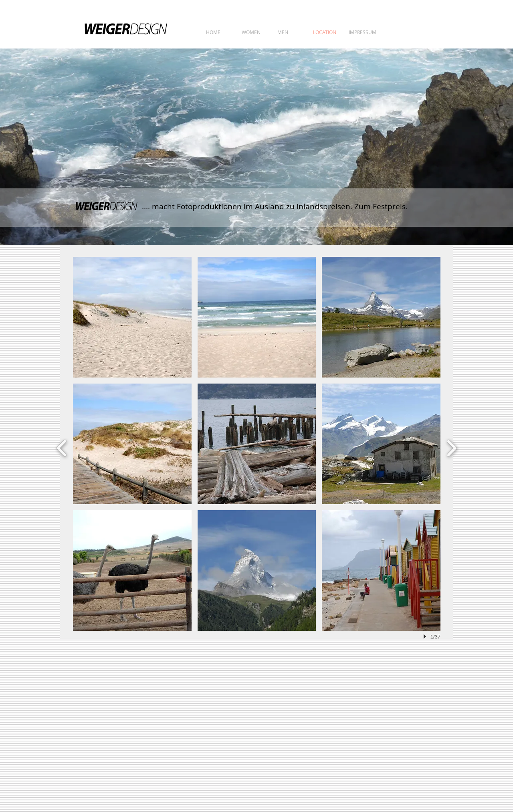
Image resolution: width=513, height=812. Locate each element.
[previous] (62, 447)
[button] (132, 317)
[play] (426, 636)
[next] (451, 447)
